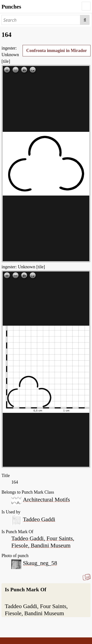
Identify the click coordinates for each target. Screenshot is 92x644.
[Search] (41, 20)
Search (85, 20)
